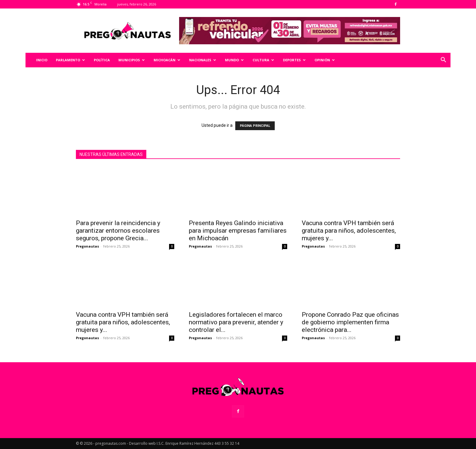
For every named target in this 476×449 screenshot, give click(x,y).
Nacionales (203, 60)
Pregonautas (87, 246)
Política (102, 60)
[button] (443, 61)
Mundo (234, 60)
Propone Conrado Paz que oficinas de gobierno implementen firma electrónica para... (350, 322)
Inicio (42, 60)
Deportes (294, 60)
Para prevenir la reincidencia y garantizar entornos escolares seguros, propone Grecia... (118, 231)
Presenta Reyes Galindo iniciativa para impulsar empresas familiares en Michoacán (238, 231)
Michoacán (167, 60)
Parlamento (70, 60)
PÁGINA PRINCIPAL (255, 126)
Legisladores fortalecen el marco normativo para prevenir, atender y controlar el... (236, 322)
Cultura (263, 60)
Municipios (132, 60)
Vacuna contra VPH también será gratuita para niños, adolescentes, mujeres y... (349, 231)
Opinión (325, 60)
